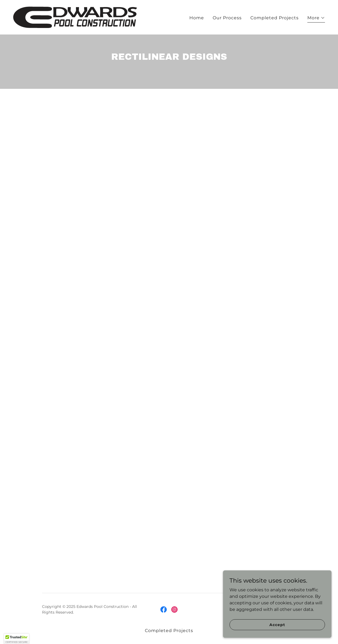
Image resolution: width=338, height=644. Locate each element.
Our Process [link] (227, 18)
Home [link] (197, 18)
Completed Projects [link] (275, 18)
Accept (277, 624)
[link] (75, 17)
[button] (316, 19)
